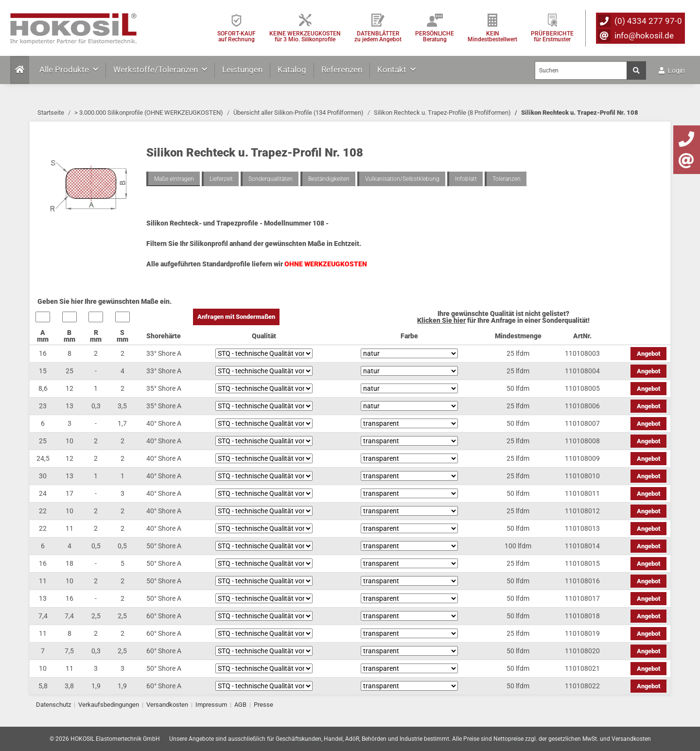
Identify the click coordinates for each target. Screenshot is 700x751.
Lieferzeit (221, 179)
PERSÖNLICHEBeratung (435, 36)
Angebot (648, 354)
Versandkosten (167, 705)
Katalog (292, 70)
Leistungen (242, 70)
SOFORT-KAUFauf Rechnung (236, 36)
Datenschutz (53, 705)
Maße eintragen (174, 179)
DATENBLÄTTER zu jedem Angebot (378, 36)
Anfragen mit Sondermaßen (236, 317)
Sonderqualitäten (271, 179)
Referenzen (342, 70)
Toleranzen (507, 179)
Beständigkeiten (329, 179)
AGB (240, 705)
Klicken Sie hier (441, 320)
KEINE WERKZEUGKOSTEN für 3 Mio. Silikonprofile (305, 36)
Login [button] (672, 70)
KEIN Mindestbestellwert (492, 36)
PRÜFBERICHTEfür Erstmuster (552, 36)
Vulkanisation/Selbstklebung (402, 179)
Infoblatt (466, 179)
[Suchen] (581, 70)
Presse (263, 705)
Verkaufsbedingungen (109, 705)
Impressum (211, 705)
